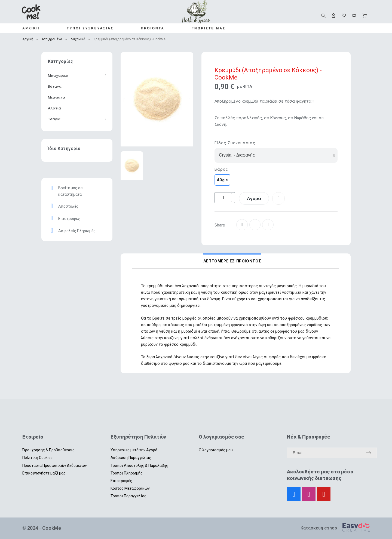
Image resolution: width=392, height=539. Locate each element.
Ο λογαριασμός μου (216, 450)
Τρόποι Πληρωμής (127, 473)
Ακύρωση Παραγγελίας (131, 458)
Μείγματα (56, 97)
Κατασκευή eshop (319, 528)
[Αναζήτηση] (323, 16)
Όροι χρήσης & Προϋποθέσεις (48, 450)
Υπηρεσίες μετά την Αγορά (134, 450)
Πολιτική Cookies (37, 458)
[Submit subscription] (369, 453)
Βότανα (55, 86)
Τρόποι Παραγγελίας (128, 496)
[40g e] (222, 180)
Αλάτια (54, 108)
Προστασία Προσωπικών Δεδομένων (55, 465)
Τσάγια (77, 119)
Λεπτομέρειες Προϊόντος (232, 261)
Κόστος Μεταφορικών (130, 488)
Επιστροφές (121, 481)
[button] (124, 100)
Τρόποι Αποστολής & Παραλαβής (139, 465)
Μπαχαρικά (77, 75)
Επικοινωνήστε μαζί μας (44, 473)
